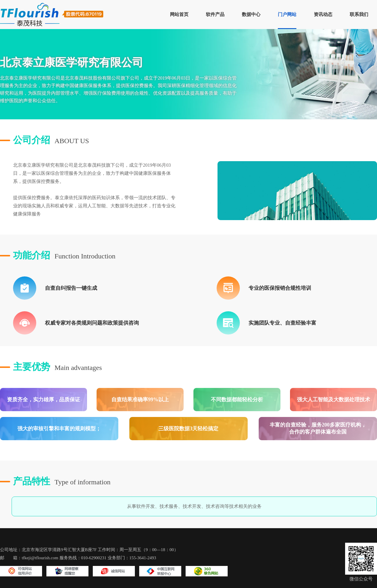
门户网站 (287, 14)
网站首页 (179, 14)
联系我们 (359, 14)
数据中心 (251, 14)
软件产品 (215, 14)
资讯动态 (323, 14)
